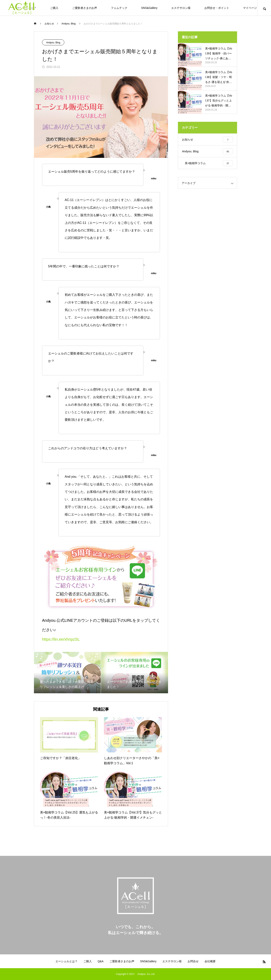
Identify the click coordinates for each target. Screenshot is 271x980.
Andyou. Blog (53, 43)
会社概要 (210, 961)
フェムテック (119, 8)
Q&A (101, 961)
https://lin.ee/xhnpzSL (61, 639)
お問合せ (193, 961)
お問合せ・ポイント (217, 8)
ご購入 (54, 8)
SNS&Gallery (149, 8)
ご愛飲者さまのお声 (85, 8)
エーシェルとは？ (66, 961)
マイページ (250, 8)
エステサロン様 (181, 8)
